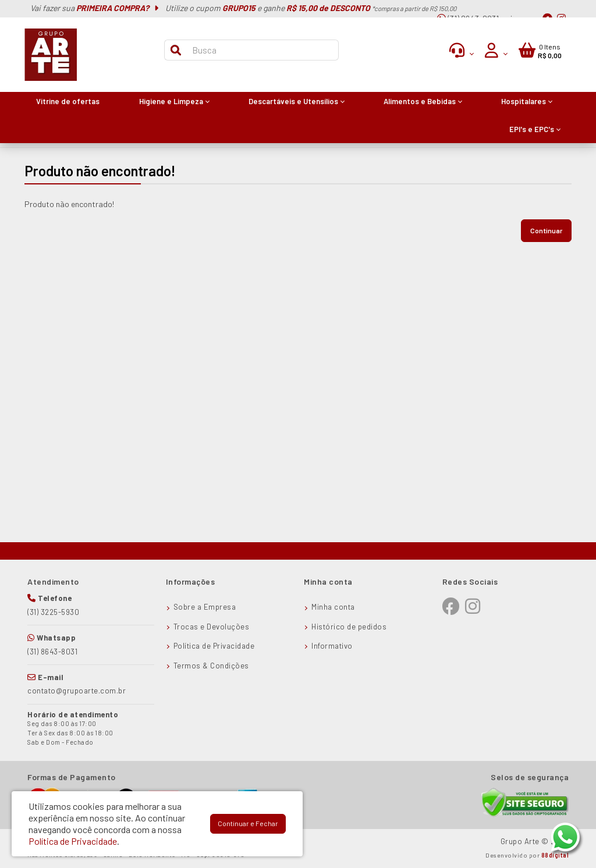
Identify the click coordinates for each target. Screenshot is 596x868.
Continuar (546, 230)
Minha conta (333, 607)
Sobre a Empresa (205, 607)
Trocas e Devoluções (212, 627)
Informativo (332, 646)
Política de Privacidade (214, 646)
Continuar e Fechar (248, 823)
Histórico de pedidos (349, 627)
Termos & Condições (211, 666)
